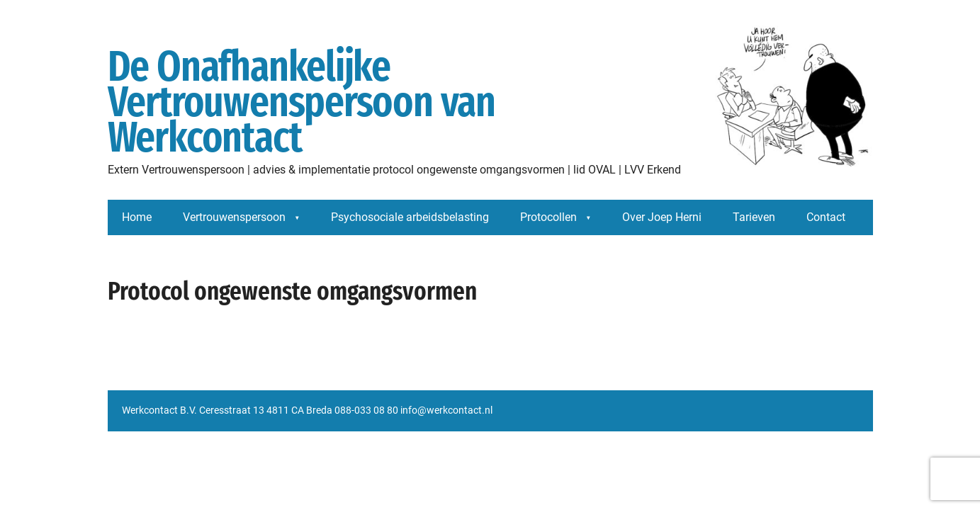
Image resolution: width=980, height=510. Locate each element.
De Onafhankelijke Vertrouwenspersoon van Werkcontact (490, 102)
